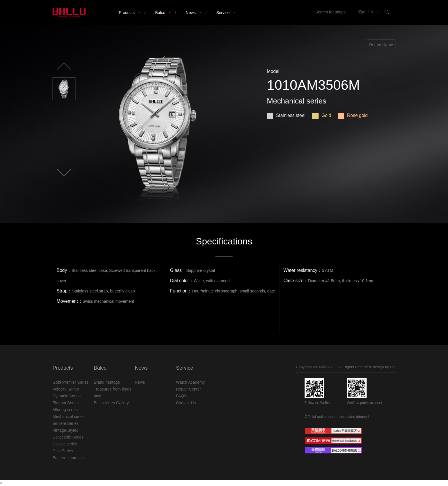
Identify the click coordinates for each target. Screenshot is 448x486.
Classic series (65, 444)
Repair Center (188, 389)
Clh (393, 367)
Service (223, 13)
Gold (322, 115)
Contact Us (186, 403)
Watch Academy (190, 382)
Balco (160, 13)
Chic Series (63, 451)
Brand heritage (107, 382)
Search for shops (330, 12)
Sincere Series (66, 423)
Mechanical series (69, 417)
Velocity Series (66, 389)
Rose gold (353, 115)
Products (127, 13)
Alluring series (65, 410)
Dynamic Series (67, 396)
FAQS (181, 396)
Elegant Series (66, 403)
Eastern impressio (69, 458)
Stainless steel (286, 115)
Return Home (381, 45)
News (191, 13)
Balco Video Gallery (111, 403)
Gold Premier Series (71, 382)
